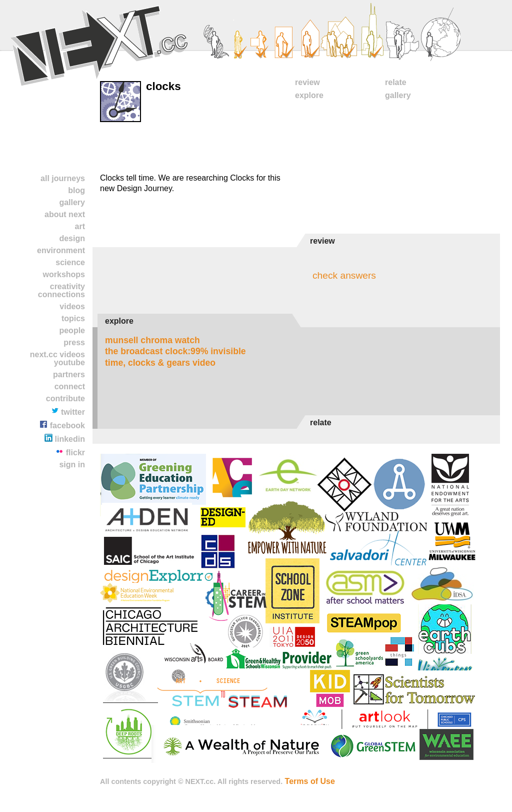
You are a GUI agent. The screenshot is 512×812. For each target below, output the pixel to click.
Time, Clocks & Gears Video (160, 363)
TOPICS (73, 318)
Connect (70, 386)
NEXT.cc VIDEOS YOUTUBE (57, 358)
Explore (309, 95)
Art (80, 226)
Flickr (70, 452)
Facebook (62, 425)
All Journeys (63, 178)
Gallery (72, 202)
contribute (65, 398)
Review (307, 82)
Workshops (64, 274)
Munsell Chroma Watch (152, 340)
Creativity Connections (61, 290)
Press (74, 342)
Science (70, 262)
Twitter (68, 412)
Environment (61, 250)
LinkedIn (65, 439)
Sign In (72, 465)
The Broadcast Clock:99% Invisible (175, 351)
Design (72, 238)
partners (69, 374)
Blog (76, 190)
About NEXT (65, 214)
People (72, 330)
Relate (396, 82)
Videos (72, 306)
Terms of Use (310, 781)
